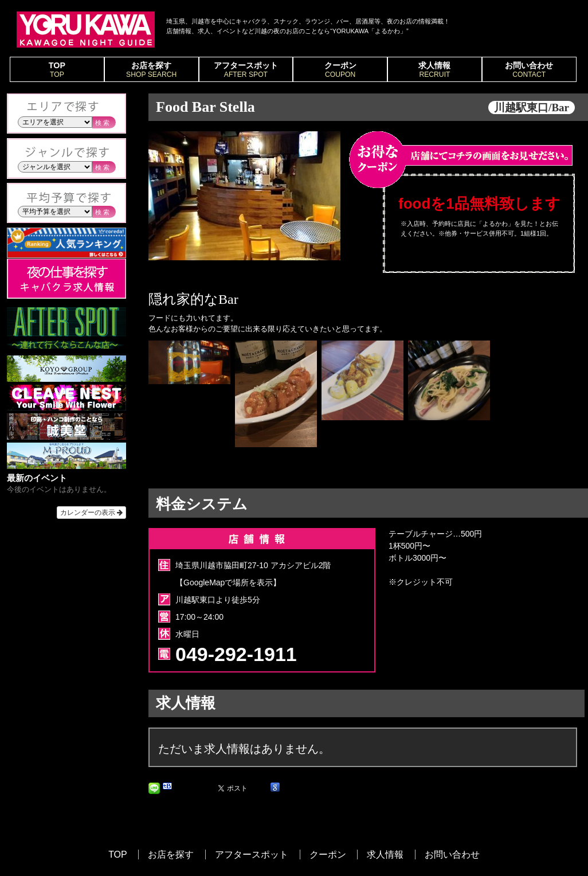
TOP (57, 70)
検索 (103, 123)
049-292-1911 (236, 654)
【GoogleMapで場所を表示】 (228, 582)
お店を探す (152, 70)
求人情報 (435, 70)
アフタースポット (246, 70)
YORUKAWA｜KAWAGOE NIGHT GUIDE (86, 30)
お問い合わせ (529, 70)
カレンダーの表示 (91, 513)
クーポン (340, 70)
